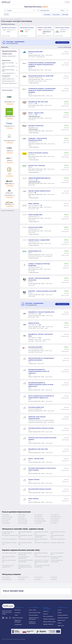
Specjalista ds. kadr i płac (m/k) (38, 102)
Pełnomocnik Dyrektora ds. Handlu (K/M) (41, 76)
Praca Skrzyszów (39, 515)
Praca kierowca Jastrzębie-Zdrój (10, 535)
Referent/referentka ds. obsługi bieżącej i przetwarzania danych (41, 359)
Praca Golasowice (55, 519)
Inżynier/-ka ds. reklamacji (37, 165)
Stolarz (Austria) (33, 499)
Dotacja (60, 623)
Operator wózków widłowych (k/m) (39, 191)
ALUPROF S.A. (31, 193)
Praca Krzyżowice (6, 519)
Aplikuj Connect (61, 620)
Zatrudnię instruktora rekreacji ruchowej (41, 428)
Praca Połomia (22, 515)
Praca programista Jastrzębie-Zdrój (9, 543)
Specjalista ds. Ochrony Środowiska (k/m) (41, 312)
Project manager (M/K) (35, 215)
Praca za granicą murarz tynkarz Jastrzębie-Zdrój (42, 566)
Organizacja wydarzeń (63, 618)
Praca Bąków (54, 523)
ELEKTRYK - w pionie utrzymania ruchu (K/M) (42, 291)
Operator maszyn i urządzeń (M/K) (39, 240)
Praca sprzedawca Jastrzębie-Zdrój (26, 536)
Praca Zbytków (38, 523)
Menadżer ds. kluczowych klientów (9, 28)
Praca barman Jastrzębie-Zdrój (42, 543)
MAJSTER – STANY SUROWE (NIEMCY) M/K (45, 28)
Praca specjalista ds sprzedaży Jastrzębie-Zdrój (26, 561)
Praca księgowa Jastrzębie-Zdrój (41, 554)
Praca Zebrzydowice (39, 519)
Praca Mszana (5, 515)
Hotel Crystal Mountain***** (34, 205)
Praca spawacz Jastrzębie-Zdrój (26, 539)
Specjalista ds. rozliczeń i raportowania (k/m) (41, 335)
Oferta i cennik (32, 610)
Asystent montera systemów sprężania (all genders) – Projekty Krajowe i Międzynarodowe (63, 28)
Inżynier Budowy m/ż (35, 251)
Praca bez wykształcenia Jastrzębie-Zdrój (57, 561)
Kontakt (60, 613)
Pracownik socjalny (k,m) (36, 407)
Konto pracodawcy (33, 615)
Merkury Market (32, 155)
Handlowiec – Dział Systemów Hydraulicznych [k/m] (38, 139)
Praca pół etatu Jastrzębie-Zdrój (57, 554)
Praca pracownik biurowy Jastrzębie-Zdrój (40, 536)
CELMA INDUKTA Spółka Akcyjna (35, 78)
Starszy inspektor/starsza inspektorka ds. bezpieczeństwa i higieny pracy (41, 397)
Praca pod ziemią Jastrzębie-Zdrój (9, 561)
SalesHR (30, 68)
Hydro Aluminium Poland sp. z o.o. (36, 267)
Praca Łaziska (5, 521)
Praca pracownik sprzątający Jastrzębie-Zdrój (25, 554)
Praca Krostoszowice (7, 517)
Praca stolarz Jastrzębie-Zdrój (58, 539)
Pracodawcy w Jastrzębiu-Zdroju (7, 211)
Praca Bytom (38, 579)
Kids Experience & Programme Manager (27, 28)
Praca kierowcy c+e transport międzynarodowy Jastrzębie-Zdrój (42, 562)
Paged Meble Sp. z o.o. (33, 127)
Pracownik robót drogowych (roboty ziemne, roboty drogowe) (42, 469)
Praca (7, 19)
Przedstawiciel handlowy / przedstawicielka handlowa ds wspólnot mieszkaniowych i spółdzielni (42, 65)
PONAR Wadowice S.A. (33, 142)
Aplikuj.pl (3, 19)
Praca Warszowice (23, 523)
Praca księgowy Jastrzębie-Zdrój (9, 557)
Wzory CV (46, 614)
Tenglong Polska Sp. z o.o (34, 216)
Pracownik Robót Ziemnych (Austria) (40, 489)
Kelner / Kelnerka (34, 204)
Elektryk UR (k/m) (34, 323)
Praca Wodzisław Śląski (40, 521)
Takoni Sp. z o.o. (32, 180)
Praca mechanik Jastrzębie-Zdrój (41, 540)
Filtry (7, 14)
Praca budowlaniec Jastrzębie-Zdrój (58, 533)
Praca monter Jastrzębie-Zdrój (9, 539)
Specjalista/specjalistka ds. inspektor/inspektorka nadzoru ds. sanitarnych (39, 371)
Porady (16, 615)
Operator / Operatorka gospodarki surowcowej (39, 279)
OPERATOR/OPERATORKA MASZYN (39, 178)
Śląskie (12, 19)
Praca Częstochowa (23, 577)
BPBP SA (30, 167)
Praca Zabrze (21, 579)
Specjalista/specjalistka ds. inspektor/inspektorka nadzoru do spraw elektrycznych (41, 385)
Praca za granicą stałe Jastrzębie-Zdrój (24, 557)
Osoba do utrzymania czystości (38, 153)
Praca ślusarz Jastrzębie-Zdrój (9, 553)
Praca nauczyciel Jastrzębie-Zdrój (58, 536)
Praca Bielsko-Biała (7, 579)
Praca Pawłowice (55, 521)
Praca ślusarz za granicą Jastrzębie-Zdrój (8, 566)
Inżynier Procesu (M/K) (35, 227)
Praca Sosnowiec (39, 577)
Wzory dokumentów (48, 616)
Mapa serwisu (61, 625)
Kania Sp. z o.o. (32, 103)
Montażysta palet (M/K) (36, 52)
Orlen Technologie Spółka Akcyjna (36, 349)
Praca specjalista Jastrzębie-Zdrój (25, 533)
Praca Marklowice (22, 519)
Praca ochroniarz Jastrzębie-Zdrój (25, 543)
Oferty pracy (18, 610)
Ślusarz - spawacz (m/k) (36, 113)
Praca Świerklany (39, 517)
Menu (67, 2)
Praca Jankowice (6, 523)
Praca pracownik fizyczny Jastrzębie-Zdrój (8, 533)
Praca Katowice (6, 577)
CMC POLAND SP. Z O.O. (34, 314)
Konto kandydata (19, 618)
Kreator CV (46, 611)
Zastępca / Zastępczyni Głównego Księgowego (39, 265)
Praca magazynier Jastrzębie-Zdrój (42, 533)
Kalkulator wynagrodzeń (49, 619)
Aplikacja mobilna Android (49, 622)
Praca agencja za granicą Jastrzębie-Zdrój (57, 557)
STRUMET (31, 53)
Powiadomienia (18, 624)
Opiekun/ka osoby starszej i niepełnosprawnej (37, 418)
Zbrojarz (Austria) (34, 479)
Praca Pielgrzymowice (56, 517)
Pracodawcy (18, 613)
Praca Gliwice (54, 577)
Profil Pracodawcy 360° (35, 613)
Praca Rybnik (54, 579)
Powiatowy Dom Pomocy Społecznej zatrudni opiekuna (42, 439)
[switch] (62, 42)
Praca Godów (22, 517)
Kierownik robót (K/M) (35, 347)
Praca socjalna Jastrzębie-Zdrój (42, 557)
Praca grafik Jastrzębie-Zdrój (58, 543)
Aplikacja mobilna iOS (48, 624)
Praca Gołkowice (55, 515)
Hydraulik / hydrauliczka (36, 126)
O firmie (59, 610)
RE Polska (30, 282)
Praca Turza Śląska (23, 521)
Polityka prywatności (63, 615)
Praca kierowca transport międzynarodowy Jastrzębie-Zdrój (25, 567)
